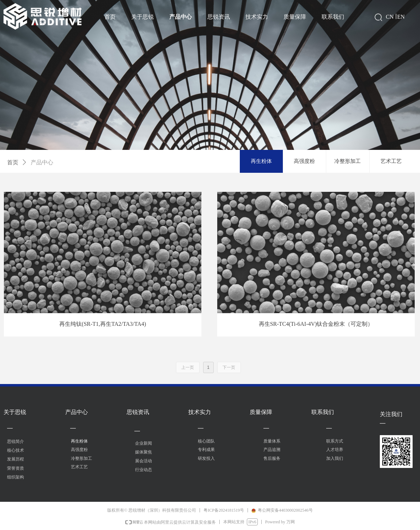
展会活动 (144, 461)
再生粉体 (261, 161)
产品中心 (42, 162)
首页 (13, 162)
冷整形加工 (348, 161)
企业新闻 (144, 443)
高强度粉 (304, 161)
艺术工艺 (391, 161)
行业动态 (144, 470)
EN (401, 17)
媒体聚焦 (144, 452)
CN (390, 17)
